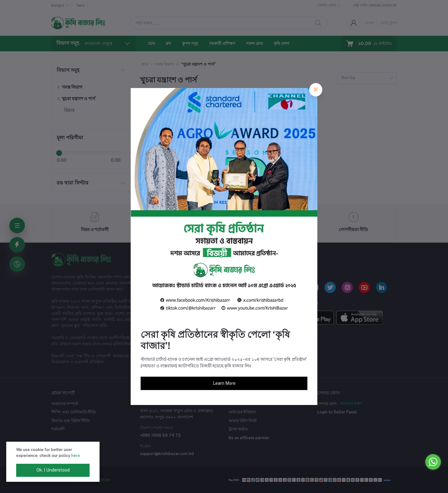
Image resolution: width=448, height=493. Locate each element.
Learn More (224, 383)
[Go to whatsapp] (433, 462)
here (76, 456)
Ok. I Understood (53, 470)
